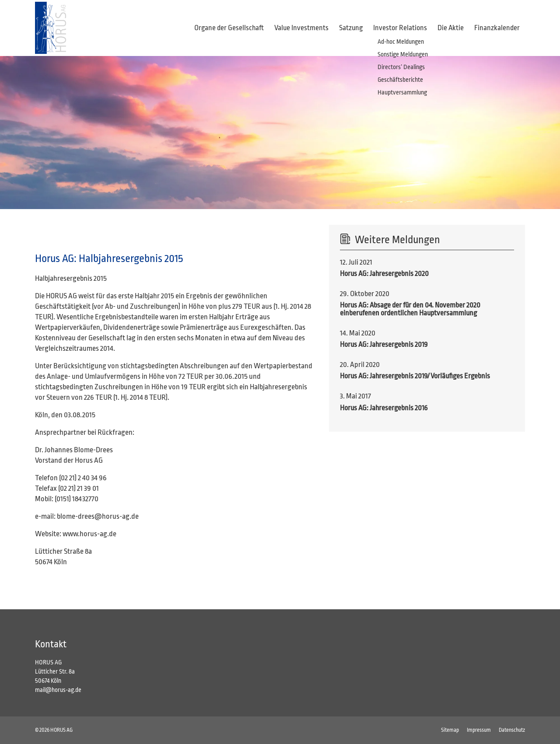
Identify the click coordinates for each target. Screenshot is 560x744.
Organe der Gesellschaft (229, 28)
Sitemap (450, 730)
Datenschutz (512, 730)
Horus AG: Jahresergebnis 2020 (384, 274)
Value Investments (301, 28)
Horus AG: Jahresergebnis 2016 (384, 408)
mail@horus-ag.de (58, 690)
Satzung (351, 28)
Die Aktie (451, 28)
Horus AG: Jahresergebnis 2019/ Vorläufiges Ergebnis (415, 376)
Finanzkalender (497, 28)
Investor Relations (400, 28)
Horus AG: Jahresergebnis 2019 (384, 344)
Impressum (479, 730)
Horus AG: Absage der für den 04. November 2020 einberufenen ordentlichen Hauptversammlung (410, 309)
